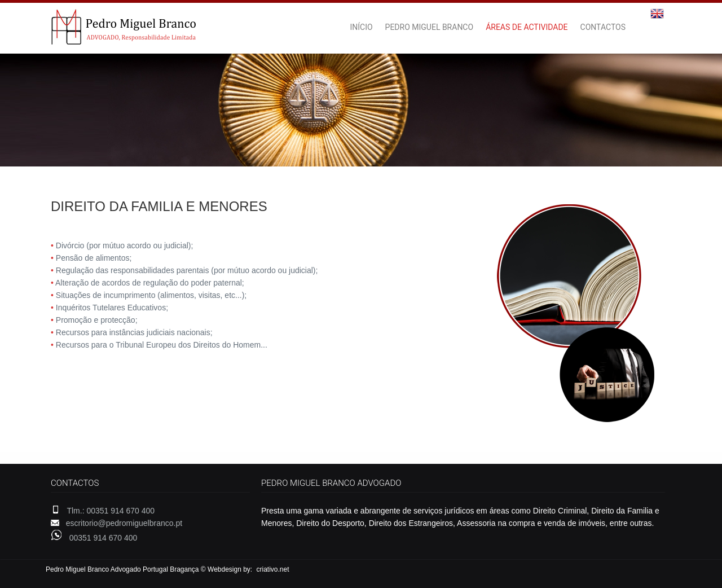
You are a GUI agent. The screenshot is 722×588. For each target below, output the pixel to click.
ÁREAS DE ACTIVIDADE (527, 27)
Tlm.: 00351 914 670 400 (111, 511)
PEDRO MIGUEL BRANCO (430, 27)
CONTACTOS (603, 27)
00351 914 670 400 (104, 538)
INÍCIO (361, 27)
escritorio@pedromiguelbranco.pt (124, 523)
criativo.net (273, 569)
